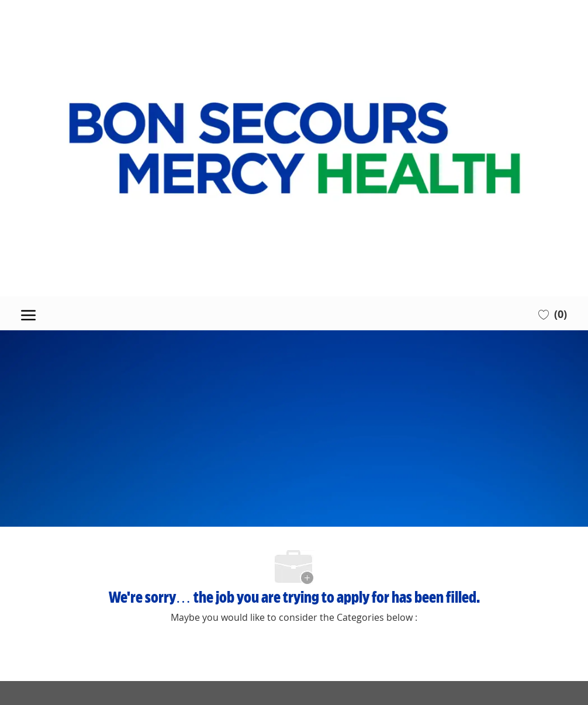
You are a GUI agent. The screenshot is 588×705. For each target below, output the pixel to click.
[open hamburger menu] (28, 313)
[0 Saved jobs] (553, 313)
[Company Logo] (294, 148)
